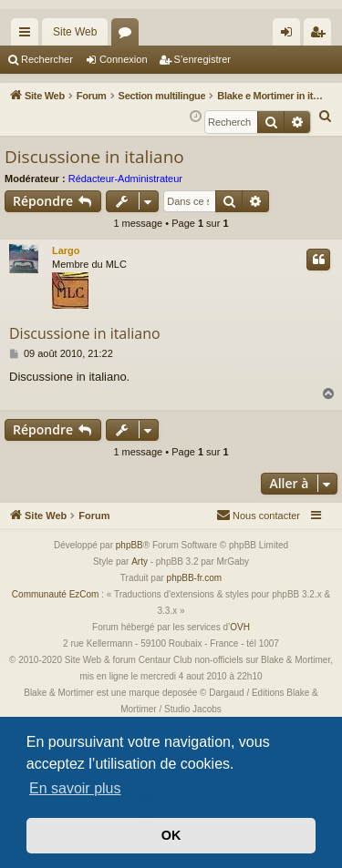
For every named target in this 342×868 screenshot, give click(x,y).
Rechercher (47, 59)
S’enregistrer (202, 59)
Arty (140, 562)
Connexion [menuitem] (290, 36)
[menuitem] (326, 117)
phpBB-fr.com (195, 578)
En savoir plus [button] (75, 788)
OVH (240, 627)
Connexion (124, 59)
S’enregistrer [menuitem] (321, 36)
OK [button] (171, 835)
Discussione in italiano (94, 157)
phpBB (130, 545)
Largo (66, 250)
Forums (129, 36)
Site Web (75, 32)
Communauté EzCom (56, 594)
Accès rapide (28, 36)
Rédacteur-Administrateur (125, 179)
